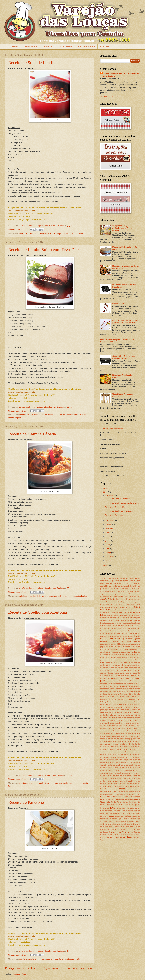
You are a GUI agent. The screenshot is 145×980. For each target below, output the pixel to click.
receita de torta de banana (109, 784)
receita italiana (118, 789)
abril (108, 549)
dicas (138, 615)
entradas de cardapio (120, 618)
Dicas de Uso (66, 47)
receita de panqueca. (117, 757)
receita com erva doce (28, 415)
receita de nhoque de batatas (130, 752)
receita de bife (135, 691)
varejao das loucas (108, 837)
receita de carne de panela (115, 707)
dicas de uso (105, 618)
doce (111, 618)
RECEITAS (108, 808)
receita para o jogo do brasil (116, 794)
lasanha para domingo (115, 631)
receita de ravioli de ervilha (110, 768)
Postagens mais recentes (20, 968)
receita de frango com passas (117, 726)
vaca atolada (126, 835)
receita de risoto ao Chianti (122, 770)
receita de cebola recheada (121, 710)
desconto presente (113, 615)
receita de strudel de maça (130, 781)
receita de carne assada (109, 705)
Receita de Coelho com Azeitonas (38, 612)
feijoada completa (134, 620)
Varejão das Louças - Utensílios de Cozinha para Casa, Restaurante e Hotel (126, 228)
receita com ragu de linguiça (116, 681)
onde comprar (135, 644)
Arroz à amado (105, 583)
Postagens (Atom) (20, 974)
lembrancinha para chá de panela (123, 634)
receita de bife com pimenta (110, 694)
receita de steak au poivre (110, 781)
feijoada (123, 620)
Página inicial (51, 968)
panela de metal (129, 652)
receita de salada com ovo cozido (129, 773)
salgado (111, 816)
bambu (120, 586)
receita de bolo (106, 697)
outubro (109, 524)
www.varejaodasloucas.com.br (112, 428)
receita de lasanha (112, 739)
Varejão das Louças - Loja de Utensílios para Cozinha (121, 75)
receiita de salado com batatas (116, 663)
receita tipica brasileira (126, 799)
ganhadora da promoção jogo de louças (118, 626)
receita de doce (127, 718)
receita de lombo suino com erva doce (70, 415)
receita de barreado (123, 691)
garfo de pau (108, 628)
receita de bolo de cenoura (122, 697)
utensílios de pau (113, 835)
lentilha (22, 233)
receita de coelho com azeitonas (68, 783)
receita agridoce (134, 663)
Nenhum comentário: (17, 230)
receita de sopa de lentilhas (38, 233)
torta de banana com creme (119, 827)
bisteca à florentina (130, 589)
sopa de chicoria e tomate (127, 819)
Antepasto (132, 581)
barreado (126, 586)
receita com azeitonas (28, 783)
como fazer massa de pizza (120, 605)
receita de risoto (106, 770)
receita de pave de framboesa (129, 760)
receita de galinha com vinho (61, 596)
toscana (103, 829)
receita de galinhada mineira (123, 736)
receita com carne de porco (121, 670)
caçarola (137, 591)
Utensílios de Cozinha (119, 832)
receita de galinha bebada (37, 596)
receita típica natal (133, 802)
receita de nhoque (133, 749)
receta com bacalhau (108, 813)
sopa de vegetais (115, 821)
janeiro (109, 561)
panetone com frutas (37, 959)
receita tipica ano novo (73, 233)
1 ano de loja (106, 578)
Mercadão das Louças (121, 641)
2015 (106, 488)
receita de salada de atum (110, 776)
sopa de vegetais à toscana (130, 821)
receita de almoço (134, 681)
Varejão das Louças (125, 837)
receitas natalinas (134, 811)
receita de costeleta (133, 715)
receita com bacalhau (108, 668)
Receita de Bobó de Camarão (130, 694)
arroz (138, 581)
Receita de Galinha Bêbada (32, 434)
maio (108, 544)
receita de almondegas (108, 684)
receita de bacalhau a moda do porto (120, 689)
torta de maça (135, 827)
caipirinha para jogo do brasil (119, 594)
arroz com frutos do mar (120, 583)
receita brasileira (118, 665)
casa (133, 594)
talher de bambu (118, 824)
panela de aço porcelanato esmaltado (119, 647)
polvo (117, 660)
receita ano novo (106, 665)
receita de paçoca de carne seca (124, 755)
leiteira (125, 631)
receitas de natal (120, 811)
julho (108, 536)
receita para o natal (72, 959)
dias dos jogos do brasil (128, 615)
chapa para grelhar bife (132, 597)
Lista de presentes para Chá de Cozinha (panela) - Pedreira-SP (117, 341)
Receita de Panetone (26, 802)
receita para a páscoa (115, 792)
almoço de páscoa (127, 578)
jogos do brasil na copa (122, 628)
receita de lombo (46, 415)
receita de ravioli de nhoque (130, 768)
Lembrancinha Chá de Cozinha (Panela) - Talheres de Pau (125, 322)
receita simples (57, 233)
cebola (138, 594)
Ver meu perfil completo (110, 96)
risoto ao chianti (130, 813)
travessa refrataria (126, 829)
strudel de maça (106, 824)
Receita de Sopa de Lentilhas (34, 62)
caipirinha (104, 594)
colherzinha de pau (119, 602)
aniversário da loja (107, 581)
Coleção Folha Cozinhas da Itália (114, 599)
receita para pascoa (109, 797)
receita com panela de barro (118, 678)
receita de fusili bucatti (115, 731)
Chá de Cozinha (86, 47)
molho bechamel (112, 644)
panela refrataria (116, 657)
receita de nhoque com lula (110, 752)
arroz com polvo (134, 583)
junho (108, 540)
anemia (137, 578)
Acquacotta (116, 578)
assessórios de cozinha (109, 586)
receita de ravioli (114, 765)
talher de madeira (130, 824)
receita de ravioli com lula (130, 765)
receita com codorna (112, 673)
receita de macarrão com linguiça (123, 744)
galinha (22, 596)
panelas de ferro (127, 657)
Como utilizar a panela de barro (120, 610)
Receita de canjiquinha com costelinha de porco (123, 702)
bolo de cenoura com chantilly (121, 591)
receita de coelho (46, 783)
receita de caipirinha (114, 699)
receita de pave (113, 760)
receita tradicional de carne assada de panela (120, 805)
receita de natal (120, 749)
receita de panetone (55, 959)
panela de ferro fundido (125, 649)
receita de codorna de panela (117, 712)
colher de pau (106, 602)
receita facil (131, 786)
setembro (110, 528)
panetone (23, 959)
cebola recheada (106, 597)
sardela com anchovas (123, 816)
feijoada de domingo (107, 623)
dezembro (110, 495)
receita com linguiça (123, 676)
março (108, 553)
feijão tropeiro (114, 620)
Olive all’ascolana (124, 644)
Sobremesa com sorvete (109, 819)
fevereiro (109, 557)
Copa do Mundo (128, 613)
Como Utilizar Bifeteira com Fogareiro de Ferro (124, 357)
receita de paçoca (106, 755)
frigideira (125, 623)
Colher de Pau (118, 304)
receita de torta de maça (127, 784)
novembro (110, 520)
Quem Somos (31, 47)
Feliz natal (118, 623)
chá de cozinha (118, 597)
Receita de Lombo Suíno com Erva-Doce (44, 250)
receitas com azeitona (123, 808)
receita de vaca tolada (119, 786)
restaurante (120, 813)
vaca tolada (136, 835)
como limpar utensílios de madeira (122, 607)
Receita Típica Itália (118, 802)
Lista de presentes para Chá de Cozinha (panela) (117, 636)
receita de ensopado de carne (120, 720)
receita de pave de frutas (109, 762)
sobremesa (136, 816)
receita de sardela (126, 776)
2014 (106, 492)
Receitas (48, 47)
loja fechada (127, 639)
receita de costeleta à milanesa (111, 718)
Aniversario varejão (121, 581)
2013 (106, 566)
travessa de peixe (112, 829)
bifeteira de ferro (117, 589)
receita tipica (136, 797)
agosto (109, 532)
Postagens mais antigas (80, 968)
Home (15, 47)
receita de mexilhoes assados (125, 747)
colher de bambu (134, 599)
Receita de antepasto (115, 686)
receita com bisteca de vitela (125, 668)
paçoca (103, 647)
